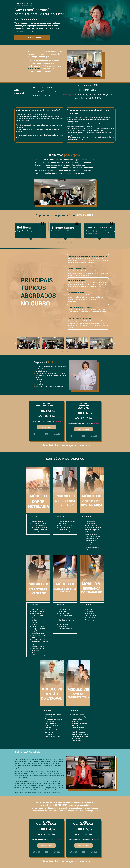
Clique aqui (59, 421)
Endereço (67, 95)
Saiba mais (34, 517)
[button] (16, 231)
